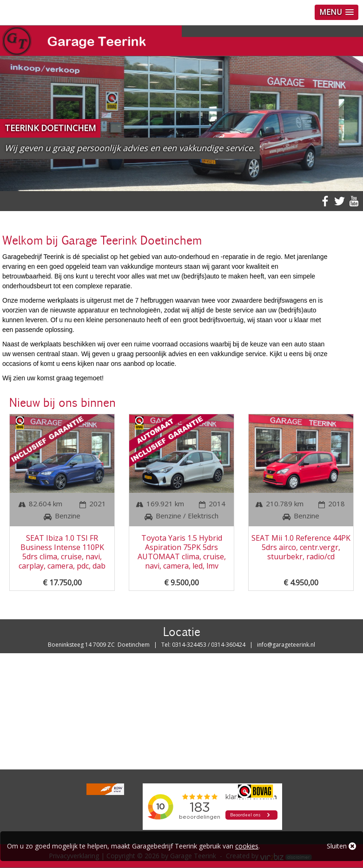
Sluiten (341, 846)
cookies (247, 846)
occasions (194, 344)
